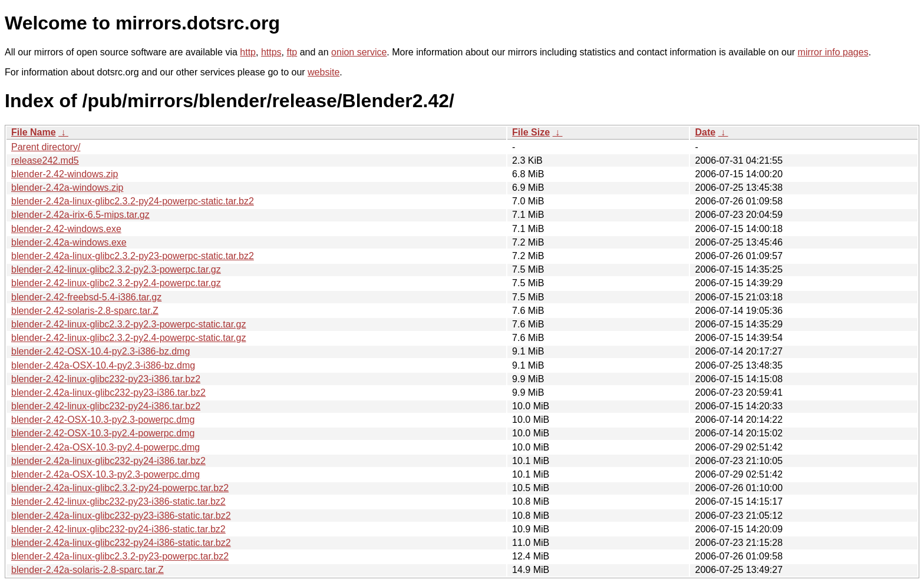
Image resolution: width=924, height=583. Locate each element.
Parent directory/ (46, 147)
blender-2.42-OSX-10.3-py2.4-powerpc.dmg (103, 433)
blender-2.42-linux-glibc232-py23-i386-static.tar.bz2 (118, 501)
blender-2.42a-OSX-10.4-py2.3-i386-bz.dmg (103, 365)
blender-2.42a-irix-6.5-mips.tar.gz (80, 215)
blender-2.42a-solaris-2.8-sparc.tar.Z (88, 570)
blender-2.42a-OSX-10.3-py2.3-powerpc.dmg (105, 474)
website (324, 72)
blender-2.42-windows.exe (66, 229)
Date (705, 132)
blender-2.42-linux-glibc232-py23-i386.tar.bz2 (106, 379)
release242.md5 (45, 160)
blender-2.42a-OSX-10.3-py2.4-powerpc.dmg (105, 447)
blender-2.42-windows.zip (65, 174)
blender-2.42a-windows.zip (67, 188)
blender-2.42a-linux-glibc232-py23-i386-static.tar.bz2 (121, 516)
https (271, 52)
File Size (531, 132)
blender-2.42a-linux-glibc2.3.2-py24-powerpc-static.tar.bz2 (133, 201)
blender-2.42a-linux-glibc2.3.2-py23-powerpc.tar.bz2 (120, 556)
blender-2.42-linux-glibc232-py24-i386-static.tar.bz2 (118, 529)
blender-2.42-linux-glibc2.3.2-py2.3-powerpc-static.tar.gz (128, 324)
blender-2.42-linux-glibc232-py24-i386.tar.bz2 (106, 406)
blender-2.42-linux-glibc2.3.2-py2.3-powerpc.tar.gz (116, 269)
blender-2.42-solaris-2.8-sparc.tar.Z (85, 311)
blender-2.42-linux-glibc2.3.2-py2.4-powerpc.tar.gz (116, 283)
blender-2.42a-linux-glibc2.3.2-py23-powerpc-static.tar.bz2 (133, 256)
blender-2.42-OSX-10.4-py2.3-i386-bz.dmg (100, 351)
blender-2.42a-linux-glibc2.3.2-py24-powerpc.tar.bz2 (120, 488)
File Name (34, 132)
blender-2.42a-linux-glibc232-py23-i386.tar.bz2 (108, 392)
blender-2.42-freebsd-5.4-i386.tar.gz (86, 297)
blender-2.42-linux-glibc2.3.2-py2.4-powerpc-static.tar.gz (128, 338)
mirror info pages (833, 52)
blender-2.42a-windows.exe (69, 242)
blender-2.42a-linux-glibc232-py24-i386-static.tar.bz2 (121, 543)
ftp (292, 52)
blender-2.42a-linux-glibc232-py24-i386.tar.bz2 (108, 461)
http (248, 52)
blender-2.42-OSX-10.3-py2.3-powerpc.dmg (103, 420)
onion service (359, 52)
